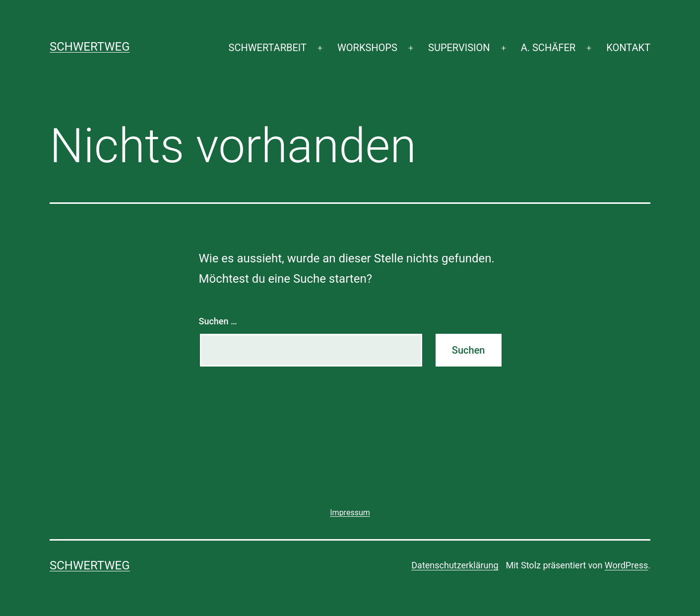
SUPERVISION (459, 48)
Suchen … (218, 321)
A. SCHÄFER (548, 48)
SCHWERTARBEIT (268, 48)
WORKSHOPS (367, 48)
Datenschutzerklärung (455, 565)
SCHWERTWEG (90, 47)
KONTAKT (628, 48)
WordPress (626, 565)
